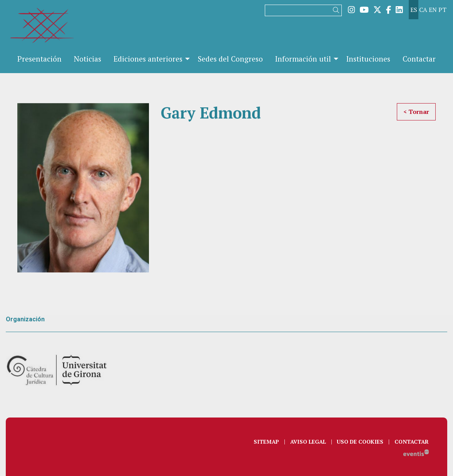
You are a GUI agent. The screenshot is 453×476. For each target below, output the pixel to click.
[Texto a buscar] (303, 10)
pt (442, 10)
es (414, 10)
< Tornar (416, 112)
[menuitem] (351, 10)
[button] (337, 10)
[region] (83, 188)
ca (423, 10)
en (433, 10)
